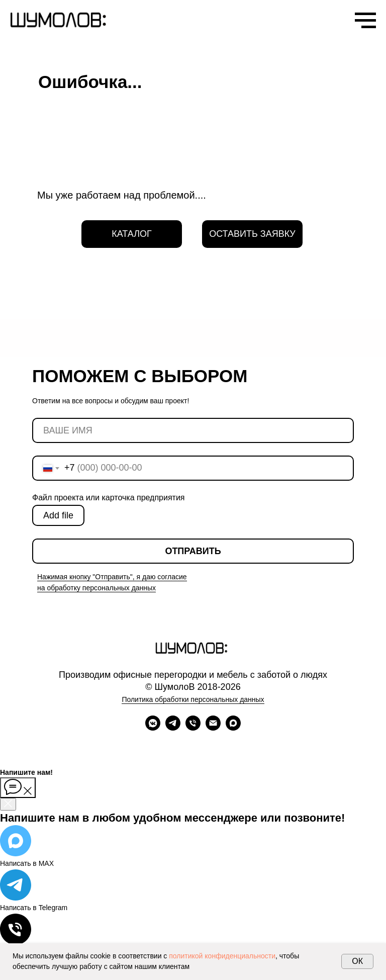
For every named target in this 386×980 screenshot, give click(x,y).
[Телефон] (193, 728)
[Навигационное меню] (365, 21)
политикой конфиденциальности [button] (222, 956)
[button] (252, 234)
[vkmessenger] (153, 728)
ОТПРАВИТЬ (193, 551)
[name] (193, 430)
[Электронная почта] (213, 728)
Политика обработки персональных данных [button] (193, 699)
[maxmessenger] (233, 728)
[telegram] (173, 728)
